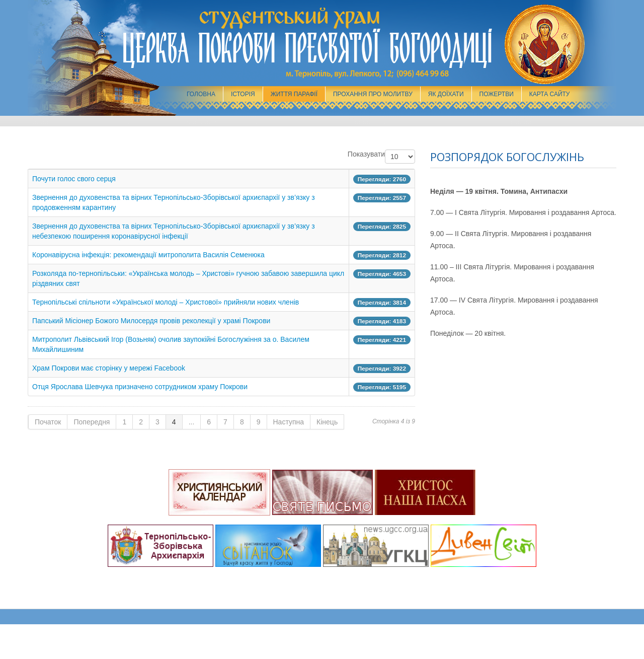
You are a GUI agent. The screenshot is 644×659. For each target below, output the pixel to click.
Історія (243, 94)
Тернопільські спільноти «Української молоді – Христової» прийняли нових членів (166, 302)
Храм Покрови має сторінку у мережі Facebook (109, 368)
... (192, 422)
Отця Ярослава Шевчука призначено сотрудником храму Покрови (140, 387)
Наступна (289, 422)
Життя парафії (294, 94)
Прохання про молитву (373, 94)
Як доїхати (446, 94)
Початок (48, 422)
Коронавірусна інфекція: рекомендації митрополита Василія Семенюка (148, 255)
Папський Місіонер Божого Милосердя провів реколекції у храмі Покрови (151, 321)
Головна (201, 94)
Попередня (92, 422)
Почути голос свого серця (74, 179)
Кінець (327, 422)
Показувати (366, 154)
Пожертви (497, 94)
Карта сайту (550, 94)
